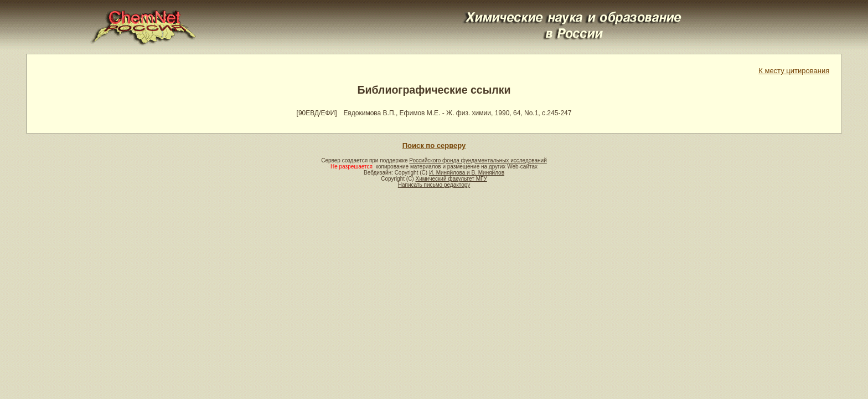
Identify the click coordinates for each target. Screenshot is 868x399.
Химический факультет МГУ (451, 179)
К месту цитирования (794, 71)
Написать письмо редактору (434, 185)
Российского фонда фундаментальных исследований (478, 160)
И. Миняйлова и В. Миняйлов (467, 173)
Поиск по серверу (434, 145)
